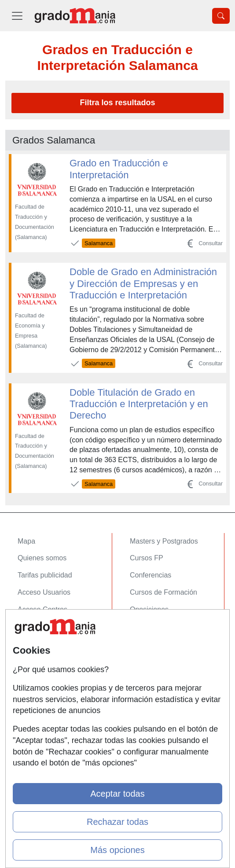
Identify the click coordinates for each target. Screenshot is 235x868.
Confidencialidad (44, 654)
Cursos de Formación (163, 592)
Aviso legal (35, 671)
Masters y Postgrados (164, 541)
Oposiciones (149, 609)
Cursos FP (147, 558)
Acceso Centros (42, 609)
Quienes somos (42, 558)
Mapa (26, 541)
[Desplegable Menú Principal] (17, 16)
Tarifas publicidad (45, 575)
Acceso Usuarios (44, 592)
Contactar (33, 637)
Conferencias (151, 575)
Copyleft (31, 688)
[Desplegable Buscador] (221, 16)
